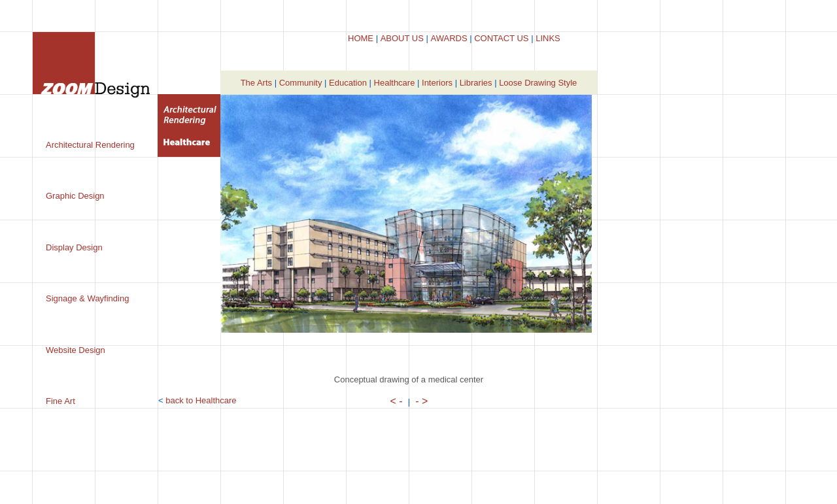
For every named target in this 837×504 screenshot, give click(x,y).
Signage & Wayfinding (87, 298)
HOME (361, 38)
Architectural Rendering (90, 145)
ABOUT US (402, 38)
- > (421, 401)
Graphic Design (75, 196)
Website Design (76, 350)
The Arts (256, 83)
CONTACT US (501, 38)
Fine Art (60, 401)
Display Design (74, 247)
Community (301, 83)
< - (397, 401)
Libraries (476, 83)
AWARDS (449, 38)
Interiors (437, 83)
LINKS (548, 38)
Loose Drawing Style (538, 83)
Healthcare (395, 83)
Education (348, 83)
